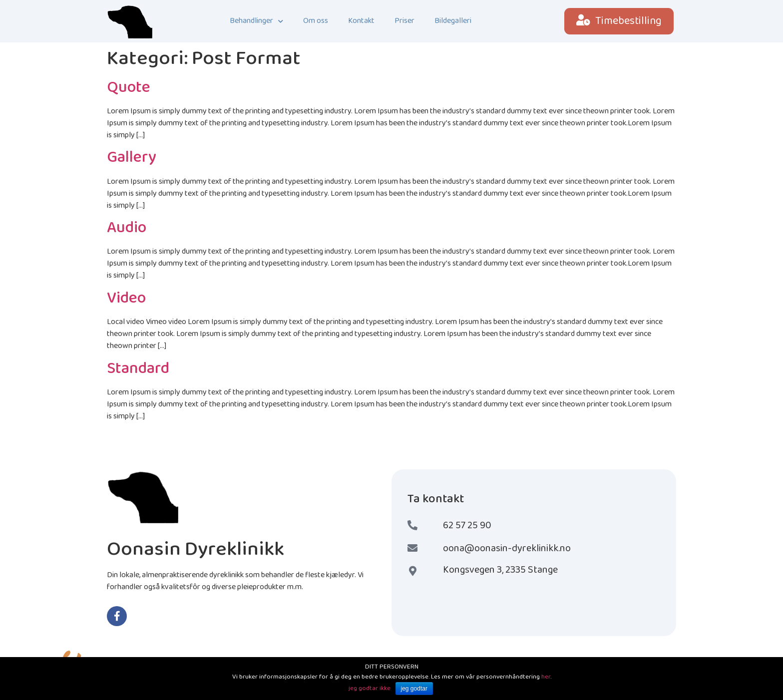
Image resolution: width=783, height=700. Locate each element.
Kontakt (361, 21)
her (546, 677)
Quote (129, 88)
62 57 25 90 (467, 525)
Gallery (132, 158)
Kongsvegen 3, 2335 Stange (500, 570)
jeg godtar (414, 689)
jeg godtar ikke (370, 688)
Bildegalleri (453, 21)
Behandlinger (256, 21)
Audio (127, 228)
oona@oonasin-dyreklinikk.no (507, 548)
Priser (404, 21)
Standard (138, 369)
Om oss (316, 21)
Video (126, 298)
